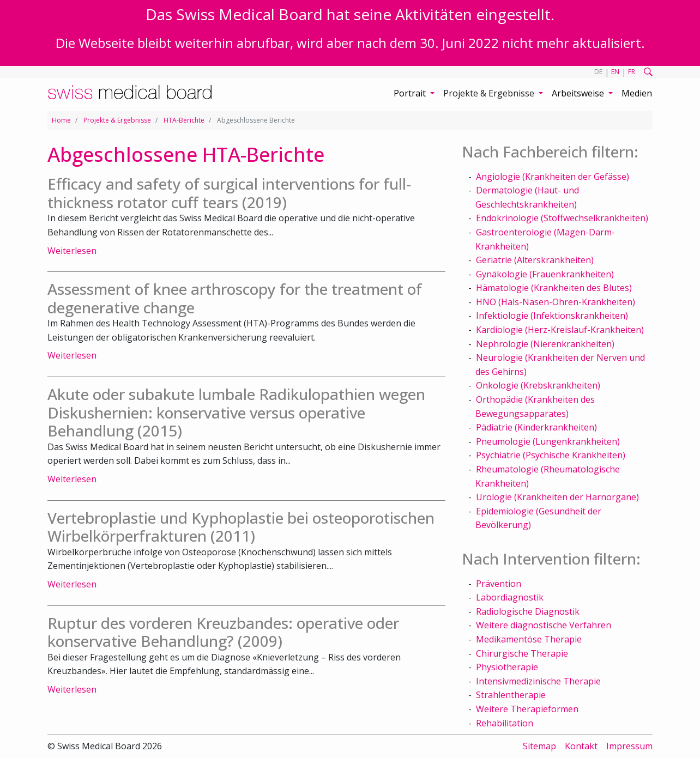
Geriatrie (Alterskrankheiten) (535, 260)
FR (632, 72)
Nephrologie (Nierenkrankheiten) (545, 344)
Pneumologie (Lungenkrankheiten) (548, 441)
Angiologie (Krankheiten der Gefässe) (553, 177)
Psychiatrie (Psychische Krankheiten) (551, 455)
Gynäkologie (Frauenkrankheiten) (545, 274)
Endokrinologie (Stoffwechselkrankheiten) (562, 218)
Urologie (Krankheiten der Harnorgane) (557, 497)
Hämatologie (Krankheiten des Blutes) (554, 288)
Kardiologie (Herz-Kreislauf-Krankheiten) (560, 330)
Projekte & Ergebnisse (117, 120)
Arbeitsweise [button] (579, 93)
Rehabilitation (505, 723)
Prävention (499, 584)
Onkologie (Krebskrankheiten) (538, 385)
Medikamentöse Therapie (529, 639)
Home (61, 120)
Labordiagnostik (510, 597)
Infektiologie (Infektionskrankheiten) (552, 316)
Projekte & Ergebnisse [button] (490, 93)
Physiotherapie (507, 667)
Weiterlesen (72, 251)
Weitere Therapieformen (527, 709)
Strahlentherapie (511, 695)
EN (615, 72)
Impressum (629, 746)
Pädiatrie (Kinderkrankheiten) (536, 427)
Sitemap (539, 746)
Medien (637, 93)
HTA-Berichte (184, 120)
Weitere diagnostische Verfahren (544, 625)
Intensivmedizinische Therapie (538, 681)
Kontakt (581, 746)
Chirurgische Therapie (522, 653)
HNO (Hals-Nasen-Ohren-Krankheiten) (556, 302)
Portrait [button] (411, 93)
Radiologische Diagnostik (528, 611)
